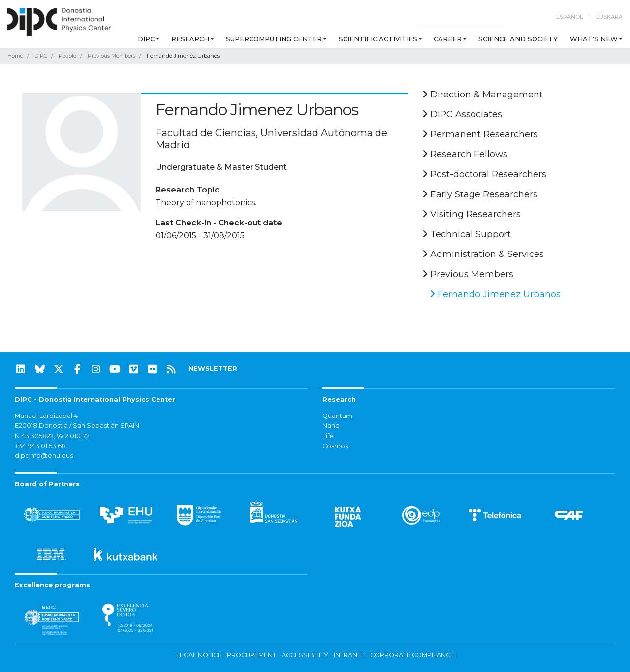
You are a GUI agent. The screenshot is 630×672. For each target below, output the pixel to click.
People (67, 56)
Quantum (337, 416)
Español (569, 17)
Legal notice (199, 655)
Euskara (609, 17)
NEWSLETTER (213, 368)
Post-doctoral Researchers (484, 174)
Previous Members (111, 56)
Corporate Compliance (412, 655)
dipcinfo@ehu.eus (44, 456)
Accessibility (305, 655)
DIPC (146, 39)
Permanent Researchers (480, 134)
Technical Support (467, 234)
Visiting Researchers (472, 214)
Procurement (252, 655)
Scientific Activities (378, 39)
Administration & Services (483, 254)
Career (448, 39)
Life (328, 436)
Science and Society (518, 39)
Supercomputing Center (274, 39)
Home (15, 56)
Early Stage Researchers (480, 194)
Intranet (349, 655)
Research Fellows (465, 154)
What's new (594, 39)
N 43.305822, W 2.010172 (52, 436)
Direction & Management (483, 95)
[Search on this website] (460, 17)
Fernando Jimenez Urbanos (495, 294)
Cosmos (335, 446)
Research (190, 39)
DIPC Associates (462, 114)
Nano (331, 426)
